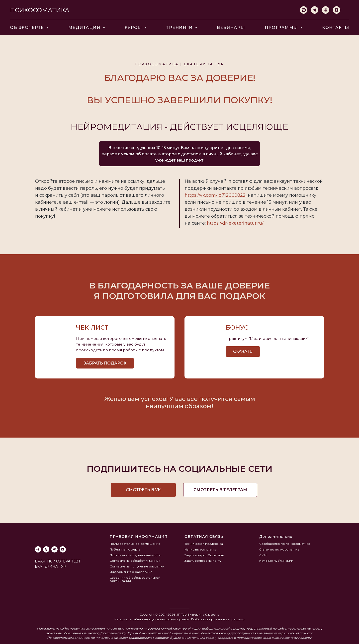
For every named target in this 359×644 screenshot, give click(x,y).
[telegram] (315, 10)
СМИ (263, 555)
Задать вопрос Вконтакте (204, 555)
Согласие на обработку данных (135, 561)
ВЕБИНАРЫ (231, 28)
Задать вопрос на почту (203, 561)
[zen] (337, 10)
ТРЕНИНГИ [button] (180, 28)
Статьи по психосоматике (279, 549)
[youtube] (63, 549)
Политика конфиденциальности (135, 555)
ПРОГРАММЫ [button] (282, 28)
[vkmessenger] (304, 10)
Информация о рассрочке (131, 572)
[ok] (326, 10)
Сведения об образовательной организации (135, 579)
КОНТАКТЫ (336, 28)
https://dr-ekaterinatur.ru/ (235, 223)
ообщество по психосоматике (286, 544)
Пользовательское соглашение (135, 544)
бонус (237, 327)
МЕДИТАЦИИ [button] (85, 28)
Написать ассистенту (201, 549)
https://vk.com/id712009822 (215, 195)
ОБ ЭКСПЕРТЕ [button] (28, 28)
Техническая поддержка (204, 544)
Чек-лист (92, 327)
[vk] (54, 549)
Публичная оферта (125, 549)
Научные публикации (276, 561)
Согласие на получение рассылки (137, 566)
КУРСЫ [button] (134, 28)
